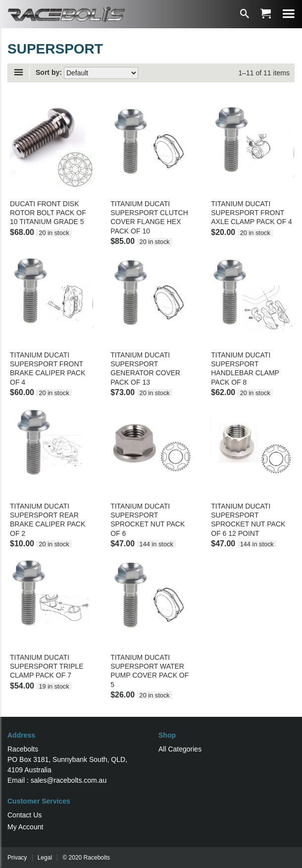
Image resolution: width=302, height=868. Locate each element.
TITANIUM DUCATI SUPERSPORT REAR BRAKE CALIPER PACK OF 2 (48, 520)
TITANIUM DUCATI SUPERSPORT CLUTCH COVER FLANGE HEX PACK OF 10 (149, 217)
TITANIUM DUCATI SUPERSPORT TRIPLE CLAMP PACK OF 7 (47, 666)
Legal (45, 858)
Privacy (17, 858)
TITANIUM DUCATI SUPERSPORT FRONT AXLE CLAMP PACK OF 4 (252, 213)
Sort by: (49, 72)
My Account (25, 827)
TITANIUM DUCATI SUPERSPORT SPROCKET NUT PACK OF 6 (148, 520)
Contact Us (25, 815)
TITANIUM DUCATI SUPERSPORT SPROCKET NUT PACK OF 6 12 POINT (248, 520)
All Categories (180, 749)
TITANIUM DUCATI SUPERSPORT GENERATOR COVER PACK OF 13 (145, 369)
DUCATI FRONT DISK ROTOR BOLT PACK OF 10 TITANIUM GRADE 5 (48, 213)
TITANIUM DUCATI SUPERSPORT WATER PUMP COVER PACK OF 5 (150, 671)
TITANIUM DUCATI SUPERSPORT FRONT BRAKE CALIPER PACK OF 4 (48, 369)
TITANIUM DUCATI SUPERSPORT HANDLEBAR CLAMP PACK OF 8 (245, 369)
